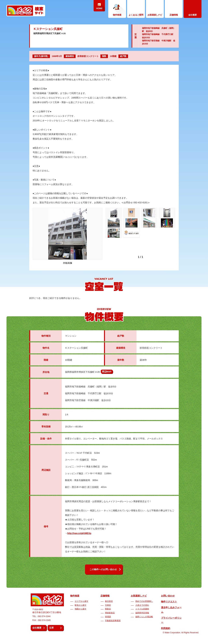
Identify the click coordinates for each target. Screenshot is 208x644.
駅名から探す (81, 605)
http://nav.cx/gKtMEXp (79, 533)
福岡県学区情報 (142, 613)
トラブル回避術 (142, 609)
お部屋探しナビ (139, 596)
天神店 (108, 605)
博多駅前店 (110, 613)
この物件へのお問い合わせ (103, 569)
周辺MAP (107, 372)
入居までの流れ (142, 605)
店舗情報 (105, 596)
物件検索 (75, 596)
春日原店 (109, 601)
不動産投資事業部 (113, 621)
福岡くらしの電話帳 (144, 617)
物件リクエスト (169, 602)
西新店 (108, 609)
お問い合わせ (168, 596)
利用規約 (166, 628)
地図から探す (81, 609)
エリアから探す (82, 601)
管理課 (108, 617)
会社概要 (37, 628)
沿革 (52, 628)
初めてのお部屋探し (144, 601)
